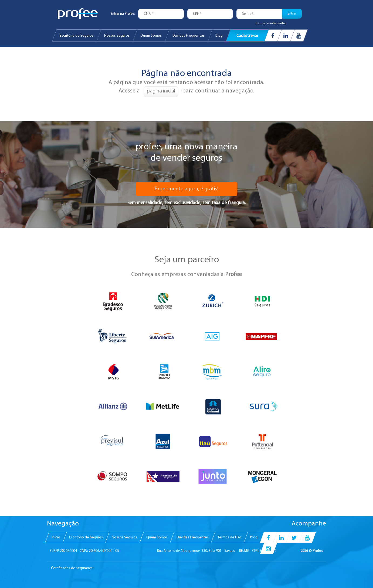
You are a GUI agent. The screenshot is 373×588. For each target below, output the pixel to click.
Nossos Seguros (117, 36)
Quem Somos (151, 36)
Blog (219, 36)
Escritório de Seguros (77, 36)
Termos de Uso (229, 537)
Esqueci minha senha (271, 23)
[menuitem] (77, 35)
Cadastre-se (247, 36)
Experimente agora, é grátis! (186, 189)
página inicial (161, 91)
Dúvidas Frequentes (189, 36)
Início (56, 537)
